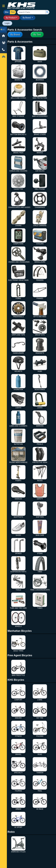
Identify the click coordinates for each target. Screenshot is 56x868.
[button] (4, 6)
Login (7, 23)
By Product (11, 18)
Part (13, 12)
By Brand (27, 18)
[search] (47, 12)
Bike (7, 12)
